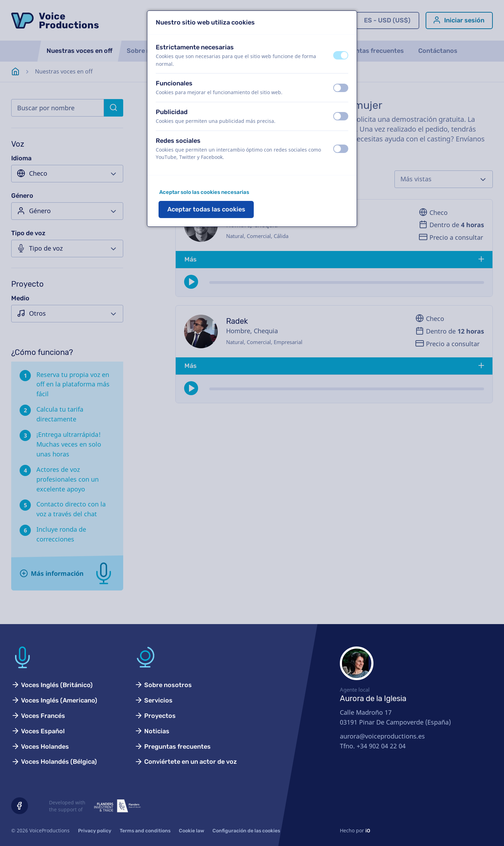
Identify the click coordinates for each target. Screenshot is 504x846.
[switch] (341, 55)
